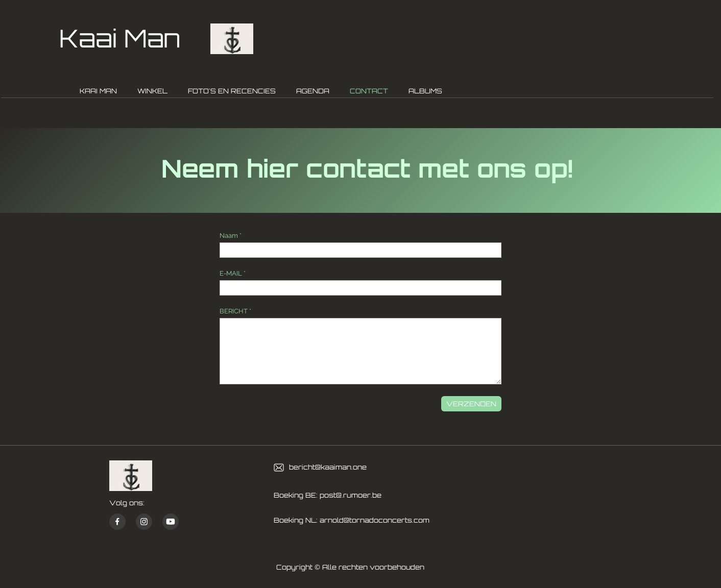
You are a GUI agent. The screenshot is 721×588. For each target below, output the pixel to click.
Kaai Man (120, 38)
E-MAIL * (233, 273)
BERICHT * (235, 311)
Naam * (231, 236)
